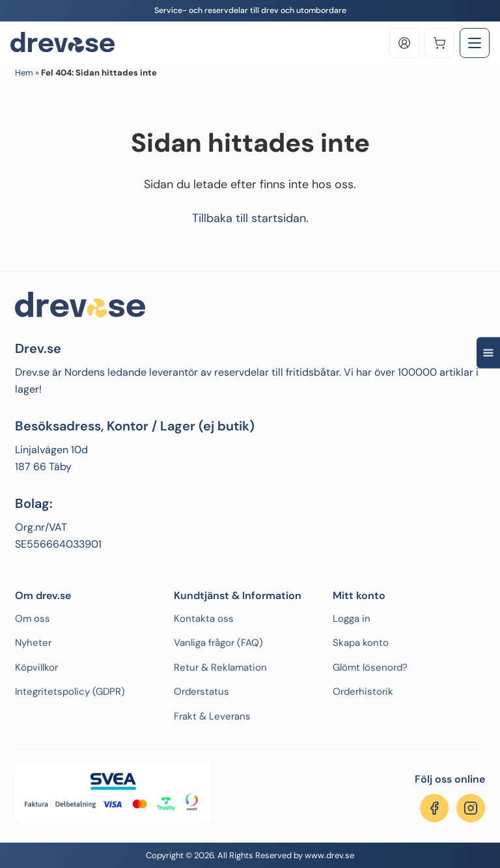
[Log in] (404, 43)
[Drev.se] (62, 43)
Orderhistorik (363, 692)
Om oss (33, 619)
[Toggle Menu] (475, 43)
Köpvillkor (36, 667)
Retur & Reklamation (220, 667)
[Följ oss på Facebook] (434, 808)
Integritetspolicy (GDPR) (70, 692)
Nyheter (33, 643)
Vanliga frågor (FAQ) (218, 643)
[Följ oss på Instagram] (471, 808)
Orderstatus (201, 692)
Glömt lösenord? (370, 667)
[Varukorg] (439, 43)
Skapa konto (361, 643)
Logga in (352, 619)
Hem (24, 73)
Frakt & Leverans (212, 716)
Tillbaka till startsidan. (250, 218)
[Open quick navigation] (488, 352)
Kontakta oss (204, 619)
